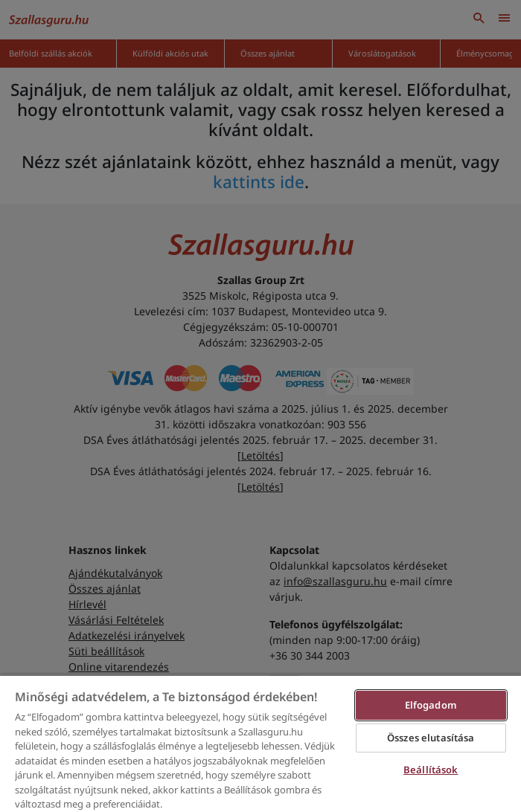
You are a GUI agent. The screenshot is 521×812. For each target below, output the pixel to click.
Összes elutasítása (431, 738)
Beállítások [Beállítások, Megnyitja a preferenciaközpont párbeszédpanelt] (431, 770)
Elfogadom (431, 705)
